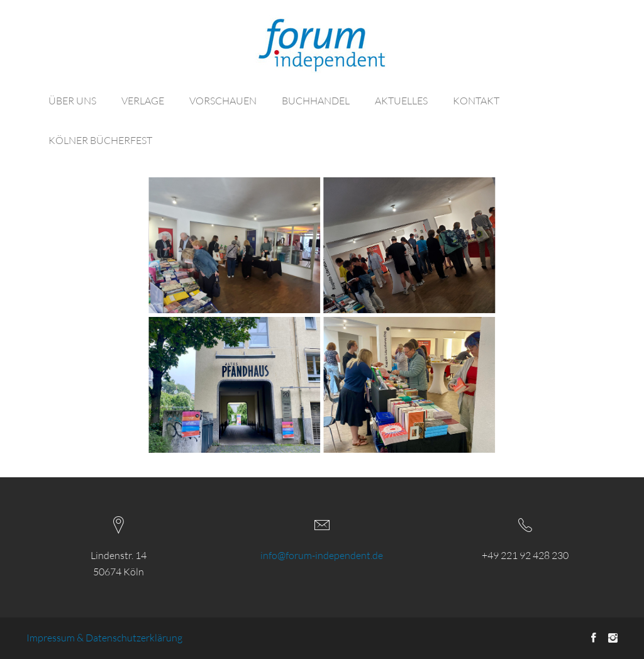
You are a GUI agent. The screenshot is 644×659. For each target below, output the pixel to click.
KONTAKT (476, 101)
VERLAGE (143, 101)
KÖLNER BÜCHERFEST (100, 140)
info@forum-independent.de (322, 555)
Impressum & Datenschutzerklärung (104, 638)
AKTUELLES (401, 101)
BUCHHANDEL (316, 101)
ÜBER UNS (72, 101)
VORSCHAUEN (223, 101)
